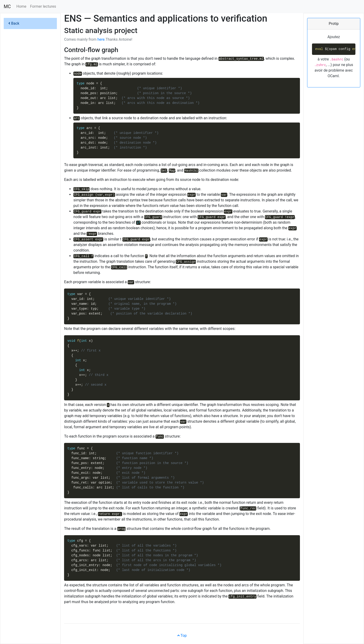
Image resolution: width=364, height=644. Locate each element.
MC (7, 7)
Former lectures (43, 6)
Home (21, 6)
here (101, 39)
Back (14, 23)
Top (182, 636)
